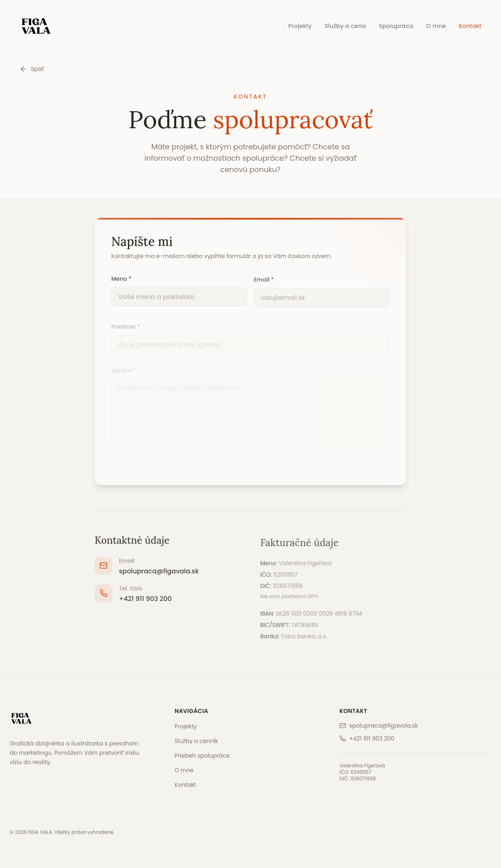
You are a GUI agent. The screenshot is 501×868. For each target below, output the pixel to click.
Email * (264, 282)
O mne (436, 26)
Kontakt (470, 26)
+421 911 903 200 (145, 602)
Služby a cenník (196, 741)
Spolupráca (396, 26)
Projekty (300, 26)
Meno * (121, 281)
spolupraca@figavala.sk (159, 574)
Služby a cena (345, 26)
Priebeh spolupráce (202, 756)
